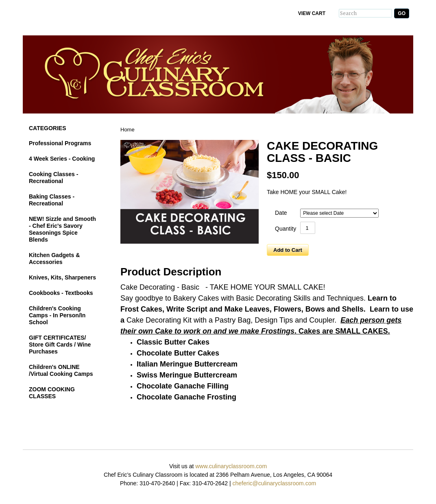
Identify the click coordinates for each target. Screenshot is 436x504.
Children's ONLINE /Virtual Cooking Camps (61, 370)
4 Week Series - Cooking (62, 159)
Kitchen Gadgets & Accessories (54, 259)
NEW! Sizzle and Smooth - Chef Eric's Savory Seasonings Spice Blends (62, 229)
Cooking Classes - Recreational (53, 178)
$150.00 (283, 175)
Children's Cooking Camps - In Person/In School (57, 315)
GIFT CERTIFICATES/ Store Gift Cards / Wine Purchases (60, 345)
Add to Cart (288, 250)
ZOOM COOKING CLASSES (52, 393)
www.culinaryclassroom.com (231, 466)
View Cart (312, 13)
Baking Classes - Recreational (52, 200)
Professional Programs (60, 143)
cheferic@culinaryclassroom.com (274, 483)
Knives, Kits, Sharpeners (62, 277)
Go (402, 13)
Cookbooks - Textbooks (61, 293)
